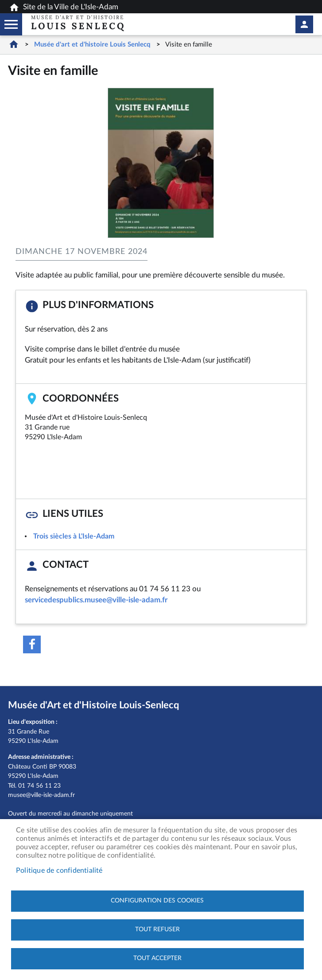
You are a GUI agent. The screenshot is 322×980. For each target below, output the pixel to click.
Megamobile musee (11, 24)
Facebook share (32, 644)
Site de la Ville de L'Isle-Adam (64, 8)
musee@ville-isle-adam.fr (41, 795)
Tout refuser (157, 929)
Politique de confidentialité (59, 871)
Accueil (14, 44)
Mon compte (304, 24)
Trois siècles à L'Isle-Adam (74, 536)
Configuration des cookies (157, 901)
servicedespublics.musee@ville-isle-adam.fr (96, 600)
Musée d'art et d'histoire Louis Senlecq (92, 45)
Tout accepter (157, 958)
